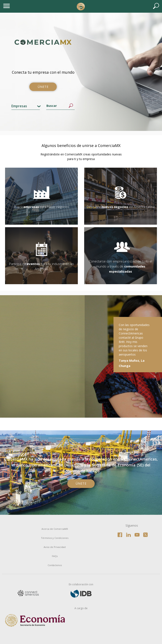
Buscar (71, 106)
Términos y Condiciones (55, 538)
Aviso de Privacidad (55, 547)
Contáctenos (55, 565)
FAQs (55, 556)
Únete (43, 87)
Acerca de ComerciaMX (55, 529)
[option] (81, 356)
